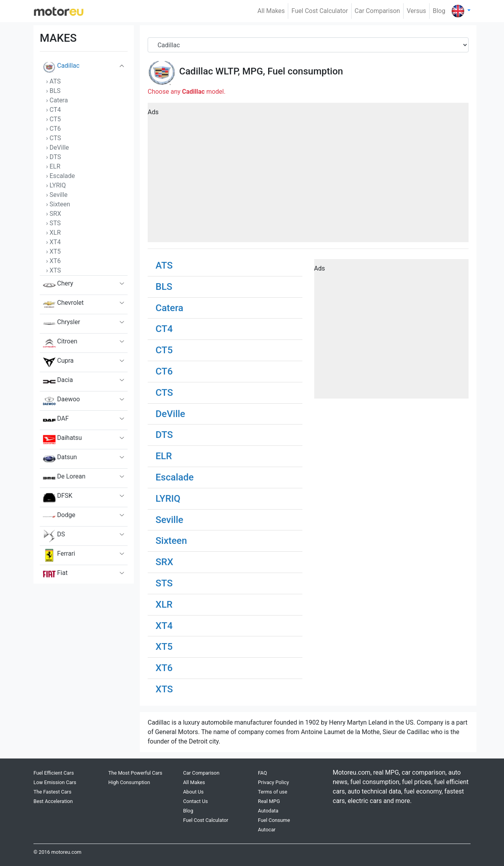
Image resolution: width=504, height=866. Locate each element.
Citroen (60, 343)
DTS (164, 435)
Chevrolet (63, 304)
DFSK (58, 497)
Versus (416, 11)
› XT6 (53, 261)
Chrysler (61, 324)
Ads (153, 112)
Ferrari (59, 555)
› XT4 (53, 242)
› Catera (57, 100)
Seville (169, 520)
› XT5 (53, 251)
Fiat (55, 575)
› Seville (57, 195)
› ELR (53, 166)
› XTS (54, 270)
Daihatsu (62, 439)
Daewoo (61, 401)
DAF (56, 420)
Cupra (58, 362)
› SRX (54, 214)
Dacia (58, 382)
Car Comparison (377, 11)
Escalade (175, 477)
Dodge (59, 517)
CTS (164, 393)
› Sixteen (58, 204)
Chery (58, 285)
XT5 (164, 647)
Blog (439, 11)
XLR (164, 605)
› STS (53, 223)
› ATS (53, 81)
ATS (164, 265)
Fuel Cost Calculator (320, 11)
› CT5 (54, 119)
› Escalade (60, 176)
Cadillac (61, 67)
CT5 (164, 350)
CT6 (164, 371)
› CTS (54, 138)
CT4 (164, 329)
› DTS (54, 157)
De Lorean (64, 478)
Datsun (60, 459)
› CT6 (54, 129)
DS (54, 536)
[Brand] (308, 45)
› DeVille (57, 147)
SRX (164, 562)
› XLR (53, 233)
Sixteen (171, 541)
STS (164, 583)
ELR (164, 456)
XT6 (164, 668)
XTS (164, 689)
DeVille (170, 414)
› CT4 (54, 110)
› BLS (53, 91)
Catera (169, 308)
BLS (164, 287)
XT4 (164, 626)
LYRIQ (168, 499)
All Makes (271, 11)
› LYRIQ (56, 185)
